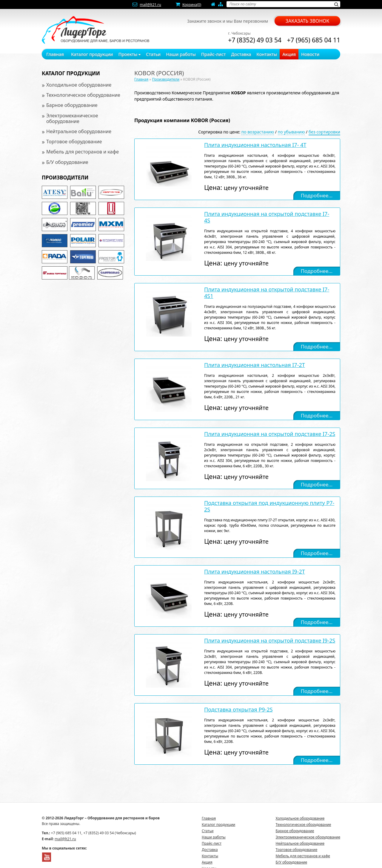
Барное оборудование (72, 105)
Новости (310, 54)
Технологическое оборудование (83, 95)
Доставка (241, 54)
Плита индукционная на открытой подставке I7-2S (270, 434)
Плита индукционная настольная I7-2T (255, 365)
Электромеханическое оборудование (72, 118)
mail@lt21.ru (150, 5)
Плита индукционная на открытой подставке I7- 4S (267, 217)
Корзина (192, 5)
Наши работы (181, 54)
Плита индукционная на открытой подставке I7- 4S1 (267, 293)
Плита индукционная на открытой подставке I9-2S (270, 640)
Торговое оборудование (74, 142)
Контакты (267, 54)
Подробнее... (317, 195)
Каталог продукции (92, 54)
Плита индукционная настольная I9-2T (255, 572)
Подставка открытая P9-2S (238, 709)
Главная (55, 54)
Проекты (129, 54)
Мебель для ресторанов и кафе (83, 152)
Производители (65, 178)
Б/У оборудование (67, 162)
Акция (289, 54)
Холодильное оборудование (79, 85)
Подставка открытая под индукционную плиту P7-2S (269, 506)
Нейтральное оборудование (79, 131)
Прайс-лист (214, 54)
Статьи (153, 54)
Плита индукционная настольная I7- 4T (255, 145)
